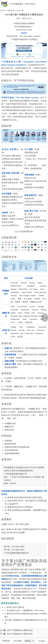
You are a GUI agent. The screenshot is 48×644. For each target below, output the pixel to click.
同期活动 (11, 10)
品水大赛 (20, 10)
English (42, 641)
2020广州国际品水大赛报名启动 (20, 634)
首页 (3, 10)
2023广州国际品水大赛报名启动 (20, 630)
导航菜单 (6, 641)
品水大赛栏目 (19, 607)
